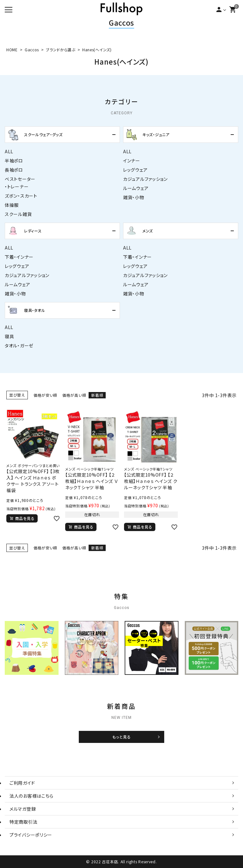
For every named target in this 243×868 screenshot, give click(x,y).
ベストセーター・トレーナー (20, 183)
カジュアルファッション (145, 179)
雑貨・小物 (134, 197)
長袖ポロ (14, 170)
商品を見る (25, 518)
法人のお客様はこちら (31, 796)
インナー (132, 161)
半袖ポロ (14, 161)
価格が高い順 (74, 395)
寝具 (9, 336)
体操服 (12, 205)
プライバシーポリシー (31, 835)
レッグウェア (135, 170)
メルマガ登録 (23, 809)
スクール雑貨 (18, 214)
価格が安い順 (45, 395)
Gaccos (121, 22)
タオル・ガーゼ (19, 345)
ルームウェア (136, 188)
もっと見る (122, 737)
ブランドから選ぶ (61, 50)
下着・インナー (19, 257)
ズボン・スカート (21, 196)
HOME (12, 50)
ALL (9, 151)
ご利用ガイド (22, 783)
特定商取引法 (23, 822)
